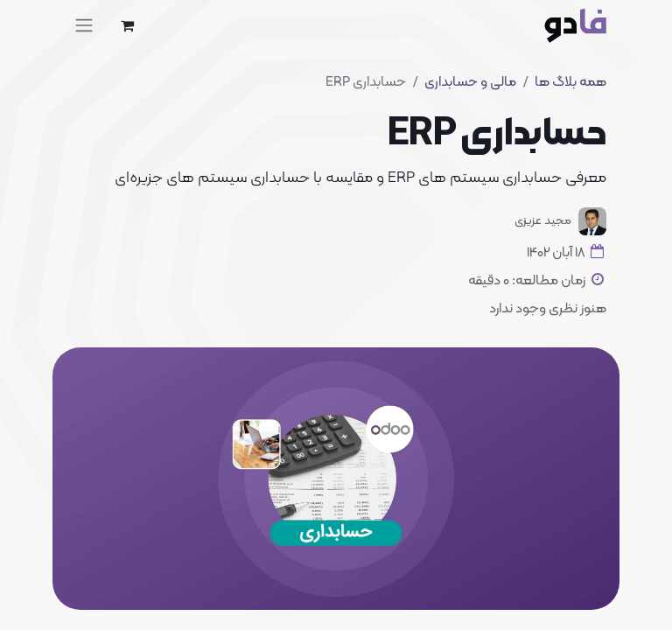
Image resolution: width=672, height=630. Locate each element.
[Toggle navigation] (84, 25)
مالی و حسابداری (470, 82)
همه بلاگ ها (570, 82)
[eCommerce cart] (127, 25)
